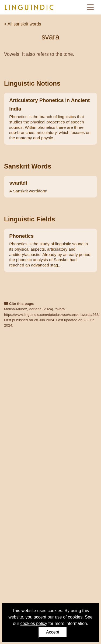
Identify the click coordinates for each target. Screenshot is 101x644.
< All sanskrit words (22, 24)
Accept (53, 632)
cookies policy (34, 623)
